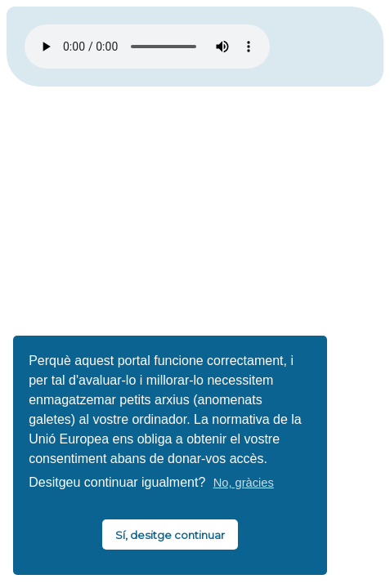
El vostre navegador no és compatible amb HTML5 (147, 47)
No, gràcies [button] (244, 483)
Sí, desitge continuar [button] (170, 535)
